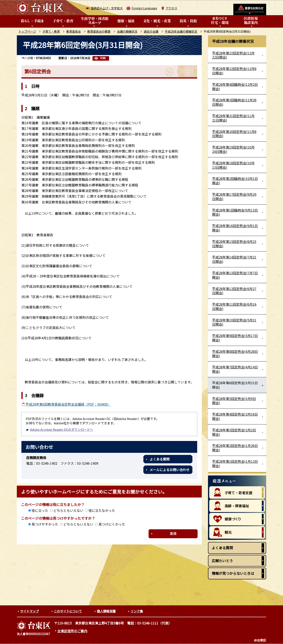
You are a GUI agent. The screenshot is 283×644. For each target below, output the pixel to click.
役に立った (40, 510)
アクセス (172, 8)
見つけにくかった (112, 524)
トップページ (27, 31)
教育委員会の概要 (99, 31)
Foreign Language (144, 8)
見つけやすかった (45, 524)
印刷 (103, 58)
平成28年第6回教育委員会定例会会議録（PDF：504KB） (68, 404)
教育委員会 (74, 31)
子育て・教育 (51, 31)
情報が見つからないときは (233, 573)
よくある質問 (160, 459)
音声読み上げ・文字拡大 (107, 8)
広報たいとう (222, 561)
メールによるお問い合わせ (170, 470)
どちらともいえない (68, 510)
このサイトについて (68, 611)
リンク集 (137, 611)
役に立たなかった (102, 510)
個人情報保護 (106, 611)
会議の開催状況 (127, 31)
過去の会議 (151, 31)
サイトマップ (30, 611)
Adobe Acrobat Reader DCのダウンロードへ (59, 429)
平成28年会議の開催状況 (181, 31)
